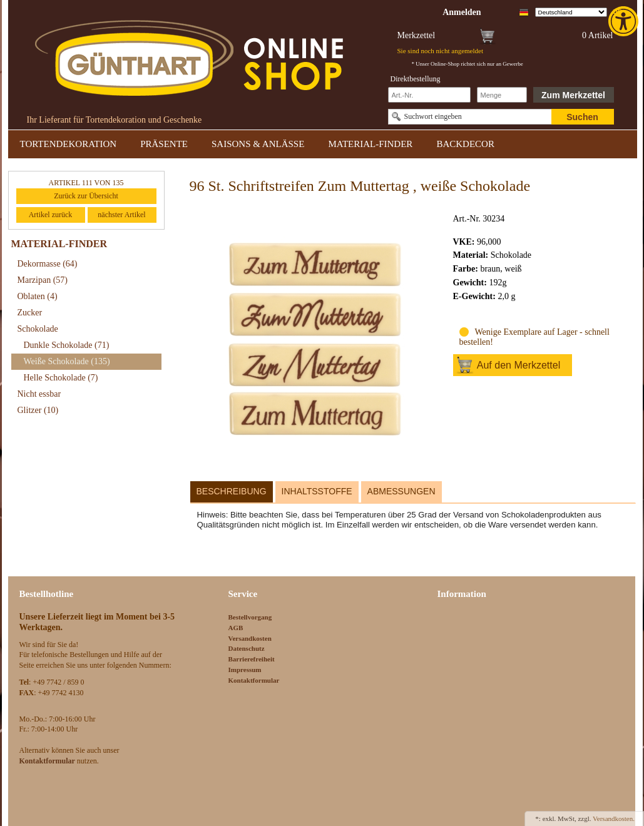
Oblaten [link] (38, 296)
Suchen (582, 117)
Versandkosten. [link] (614, 818)
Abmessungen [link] (401, 491)
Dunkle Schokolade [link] (67, 345)
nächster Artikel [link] (121, 215)
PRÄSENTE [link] (164, 144)
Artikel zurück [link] (51, 215)
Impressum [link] (245, 670)
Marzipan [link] (43, 280)
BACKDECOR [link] (465, 144)
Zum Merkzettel (573, 95)
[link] (625, 21)
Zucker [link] (30, 313)
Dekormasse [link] (48, 264)
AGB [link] (236, 628)
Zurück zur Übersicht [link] (86, 196)
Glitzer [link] (38, 410)
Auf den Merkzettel (519, 365)
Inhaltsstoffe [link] (317, 491)
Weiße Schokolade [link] (67, 361)
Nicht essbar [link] (39, 394)
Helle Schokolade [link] (61, 378)
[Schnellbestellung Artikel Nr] (429, 95)
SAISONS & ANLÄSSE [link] (258, 144)
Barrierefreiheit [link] (252, 659)
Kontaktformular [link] (254, 680)
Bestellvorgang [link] (250, 617)
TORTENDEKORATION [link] (69, 144)
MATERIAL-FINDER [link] (370, 144)
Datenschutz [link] (247, 648)
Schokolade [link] (38, 329)
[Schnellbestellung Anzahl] (502, 95)
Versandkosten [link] (250, 638)
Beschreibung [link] (232, 491)
